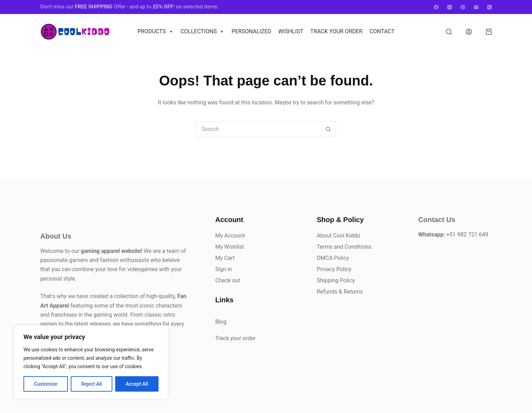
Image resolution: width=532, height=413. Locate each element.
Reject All (92, 384)
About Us (56, 236)
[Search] (449, 32)
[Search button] (328, 129)
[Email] (476, 7)
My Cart (225, 258)
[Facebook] (436, 7)
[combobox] (258, 129)
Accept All (137, 384)
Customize (46, 384)
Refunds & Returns (340, 292)
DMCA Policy (333, 258)
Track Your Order (337, 31)
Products (156, 32)
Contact (382, 31)
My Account (230, 236)
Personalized (251, 31)
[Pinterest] (463, 7)
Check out (228, 280)
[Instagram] (450, 7)
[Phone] (489, 7)
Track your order (235, 338)
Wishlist (291, 31)
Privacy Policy (334, 269)
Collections (203, 32)
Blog (221, 322)
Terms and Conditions (344, 247)
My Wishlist (230, 247)
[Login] (469, 32)
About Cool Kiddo (338, 236)
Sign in (224, 269)
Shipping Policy (336, 280)
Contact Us (437, 220)
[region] (91, 362)
